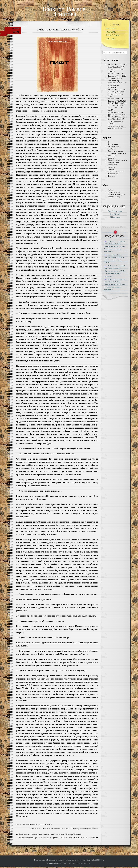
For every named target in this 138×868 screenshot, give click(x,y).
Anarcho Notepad (69, 863)
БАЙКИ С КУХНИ (113, 35)
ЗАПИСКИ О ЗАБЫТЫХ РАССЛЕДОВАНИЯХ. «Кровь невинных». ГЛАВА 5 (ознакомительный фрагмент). (117, 123)
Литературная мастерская (81, 829)
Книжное (111, 158)
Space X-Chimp (85, 863)
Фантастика (113, 174)
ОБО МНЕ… (111, 39)
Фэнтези (111, 176)
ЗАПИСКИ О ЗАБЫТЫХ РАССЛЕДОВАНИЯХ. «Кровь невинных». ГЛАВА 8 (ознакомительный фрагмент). (117, 70)
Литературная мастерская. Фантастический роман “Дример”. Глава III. (49, 834)
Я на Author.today (115, 211)
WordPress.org (114, 197)
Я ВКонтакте (115, 217)
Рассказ (95, 829)
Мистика (111, 167)
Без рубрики (113, 144)
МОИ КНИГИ (111, 28)
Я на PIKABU (115, 214)
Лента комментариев (117, 194)
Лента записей (114, 192)
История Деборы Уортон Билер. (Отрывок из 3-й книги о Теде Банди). (117, 82)
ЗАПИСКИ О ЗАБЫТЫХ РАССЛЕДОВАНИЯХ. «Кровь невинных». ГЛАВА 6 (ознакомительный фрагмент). (117, 109)
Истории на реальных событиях (117, 155)
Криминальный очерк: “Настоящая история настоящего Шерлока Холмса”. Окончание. (58, 837)
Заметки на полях (115, 151)
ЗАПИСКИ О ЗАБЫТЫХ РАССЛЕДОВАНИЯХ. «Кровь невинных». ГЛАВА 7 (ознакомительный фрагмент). (117, 95)
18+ (109, 142)
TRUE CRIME (111, 32)
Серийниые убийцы (116, 172)
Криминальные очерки (117, 160)
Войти (110, 190)
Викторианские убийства (114, 148)
